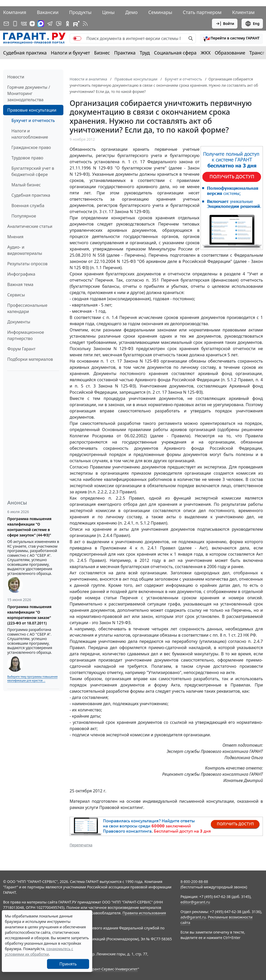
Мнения (15, 237)
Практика (125, 53)
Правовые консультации (32, 110)
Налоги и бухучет (71, 53)
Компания (15, 12)
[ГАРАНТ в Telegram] (50, 24)
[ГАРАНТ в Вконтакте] (24, 24)
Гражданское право (31, 147)
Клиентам (243, 12)
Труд (145, 53)
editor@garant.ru (195, 902)
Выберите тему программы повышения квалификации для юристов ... (32, 679)
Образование (230, 53)
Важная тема (20, 284)
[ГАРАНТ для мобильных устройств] (15, 24)
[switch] (77, 38)
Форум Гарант (21, 349)
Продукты (80, 12)
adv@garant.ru (193, 917)
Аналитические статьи (30, 226)
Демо (131, 12)
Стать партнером (202, 12)
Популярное (24, 216)
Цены (108, 12)
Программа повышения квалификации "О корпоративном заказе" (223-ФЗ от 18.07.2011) (29, 615)
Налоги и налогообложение (30, 134)
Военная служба (28, 206)
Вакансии (48, 12)
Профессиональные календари (27, 308)
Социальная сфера (175, 53)
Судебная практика (25, 53)
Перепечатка (81, 845)
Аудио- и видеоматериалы (25, 250)
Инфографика (21, 274)
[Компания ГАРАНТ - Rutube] (76, 24)
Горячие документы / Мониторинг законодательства (29, 93)
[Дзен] (32, 24)
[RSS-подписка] (85, 24)
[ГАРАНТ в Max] (41, 24)
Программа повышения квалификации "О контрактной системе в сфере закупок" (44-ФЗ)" (29, 527)
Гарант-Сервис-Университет (113, 969)
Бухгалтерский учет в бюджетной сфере (33, 171)
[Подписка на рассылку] (6, 24)
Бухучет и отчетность (33, 120)
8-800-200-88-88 (194, 882)
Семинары (160, 12)
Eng (252, 24)
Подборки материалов (30, 359)
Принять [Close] (68, 964)
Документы (19, 322)
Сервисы (16, 295)
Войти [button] (225, 24)
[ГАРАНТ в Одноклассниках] (68, 24)
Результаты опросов (27, 264)
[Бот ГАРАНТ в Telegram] (59, 24)
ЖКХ (206, 53)
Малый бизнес (26, 185)
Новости (16, 77)
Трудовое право (27, 158)
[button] (231, 38)
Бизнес (102, 53)
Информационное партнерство (26, 335)
